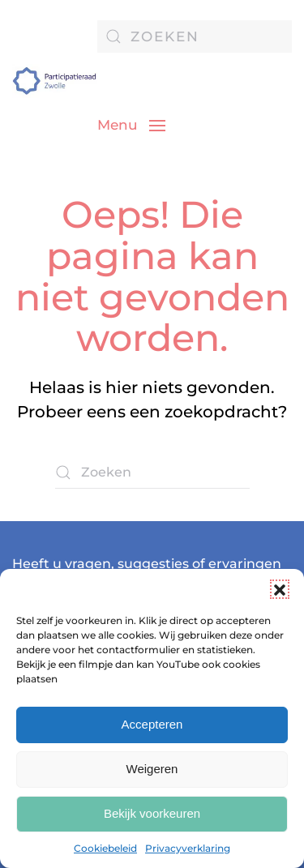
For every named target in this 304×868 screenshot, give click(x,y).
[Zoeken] (195, 36)
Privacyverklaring (188, 848)
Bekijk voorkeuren (152, 813)
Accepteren (152, 724)
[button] (280, 589)
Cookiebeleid (105, 848)
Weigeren (152, 769)
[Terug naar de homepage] (55, 81)
